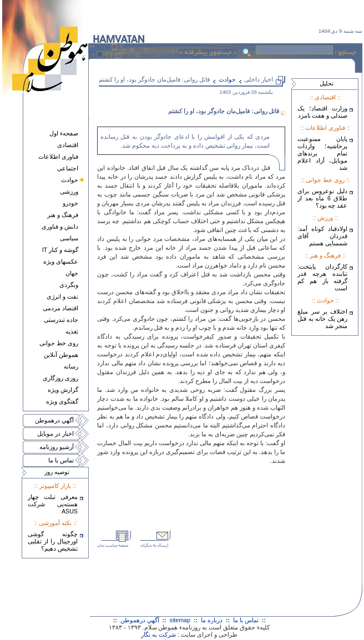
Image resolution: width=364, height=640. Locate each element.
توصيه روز (57, 472)
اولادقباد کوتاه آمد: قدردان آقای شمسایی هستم (322, 236)
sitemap (180, 620)
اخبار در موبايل (55, 434)
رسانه (71, 366)
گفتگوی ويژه (62, 401)
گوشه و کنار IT (60, 250)
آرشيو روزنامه (57, 447)
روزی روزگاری (60, 378)
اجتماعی (68, 168)
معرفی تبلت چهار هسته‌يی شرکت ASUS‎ (53, 504)
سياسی (69, 238)
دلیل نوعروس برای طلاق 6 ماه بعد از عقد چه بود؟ (322, 198)
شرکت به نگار (158, 634)
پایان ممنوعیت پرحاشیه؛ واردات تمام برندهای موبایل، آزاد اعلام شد (322, 153)
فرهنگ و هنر (63, 215)
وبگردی (69, 285)
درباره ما (212, 620)
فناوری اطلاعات (58, 157)
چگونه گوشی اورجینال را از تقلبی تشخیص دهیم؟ (53, 541)
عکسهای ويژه (61, 261)
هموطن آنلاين (61, 355)
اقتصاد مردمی (60, 308)
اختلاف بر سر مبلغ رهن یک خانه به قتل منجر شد (322, 319)
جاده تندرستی (61, 320)
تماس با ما (61, 460)
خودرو (70, 203)
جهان (72, 273)
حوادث (70, 180)
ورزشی (69, 192)
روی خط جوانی (59, 343)
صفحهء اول (64, 133)
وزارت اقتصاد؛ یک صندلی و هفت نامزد (322, 112)
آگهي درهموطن (54, 420)
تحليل (327, 83)
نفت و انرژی (62, 296)
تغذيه (72, 331)
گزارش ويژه (63, 390)
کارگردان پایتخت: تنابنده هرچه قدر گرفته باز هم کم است (322, 277)
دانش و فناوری (60, 226)
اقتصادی (68, 145)
